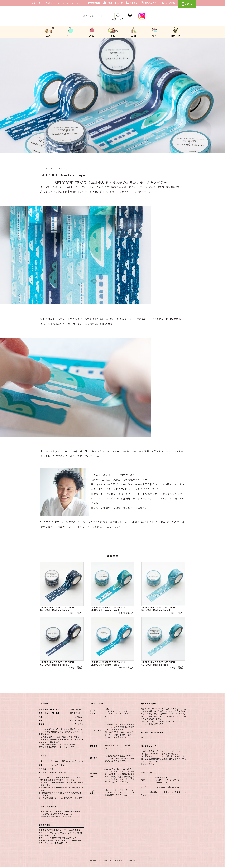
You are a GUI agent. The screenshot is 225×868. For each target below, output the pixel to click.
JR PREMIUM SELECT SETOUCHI (56, 168)
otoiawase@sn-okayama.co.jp (168, 788)
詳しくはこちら (147, 738)
